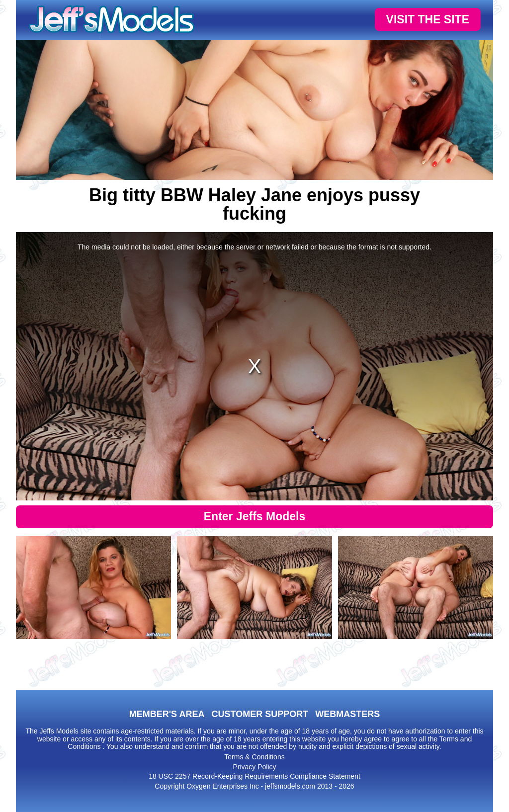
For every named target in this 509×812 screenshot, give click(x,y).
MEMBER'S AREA (167, 714)
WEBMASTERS (347, 714)
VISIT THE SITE (428, 19)
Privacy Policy (254, 767)
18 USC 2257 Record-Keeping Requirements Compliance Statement (254, 776)
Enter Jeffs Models (255, 516)
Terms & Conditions (254, 757)
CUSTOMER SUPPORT (260, 714)
